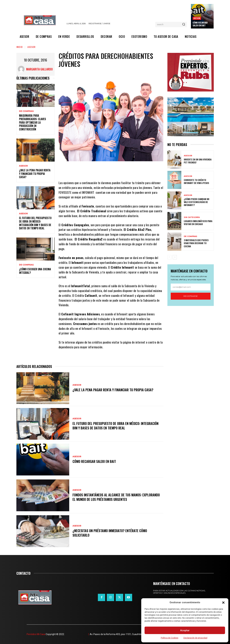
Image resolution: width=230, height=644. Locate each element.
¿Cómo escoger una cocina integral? (35, 271)
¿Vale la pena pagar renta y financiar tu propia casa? (35, 174)
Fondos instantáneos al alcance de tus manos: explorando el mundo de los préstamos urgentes (116, 497)
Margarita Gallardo (39, 69)
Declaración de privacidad (195, 638)
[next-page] (175, 257)
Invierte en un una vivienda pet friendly (198, 161)
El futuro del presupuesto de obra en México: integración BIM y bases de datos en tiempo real (35, 223)
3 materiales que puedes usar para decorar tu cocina (196, 243)
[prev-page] (169, 257)
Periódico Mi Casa (36, 634)
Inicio (20, 47)
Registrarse (191, 296)
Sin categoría (192, 217)
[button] (223, 603)
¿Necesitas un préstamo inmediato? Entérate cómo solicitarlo (110, 533)
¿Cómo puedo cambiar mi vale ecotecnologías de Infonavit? (197, 202)
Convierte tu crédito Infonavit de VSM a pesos (196, 181)
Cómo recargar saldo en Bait (200, 24)
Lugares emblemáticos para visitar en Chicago (198, 222)
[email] (191, 287)
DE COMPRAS (26, 111)
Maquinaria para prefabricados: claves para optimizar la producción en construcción (33, 122)
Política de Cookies (170, 638)
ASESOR (197, 18)
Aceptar (185, 630)
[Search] (184, 25)
